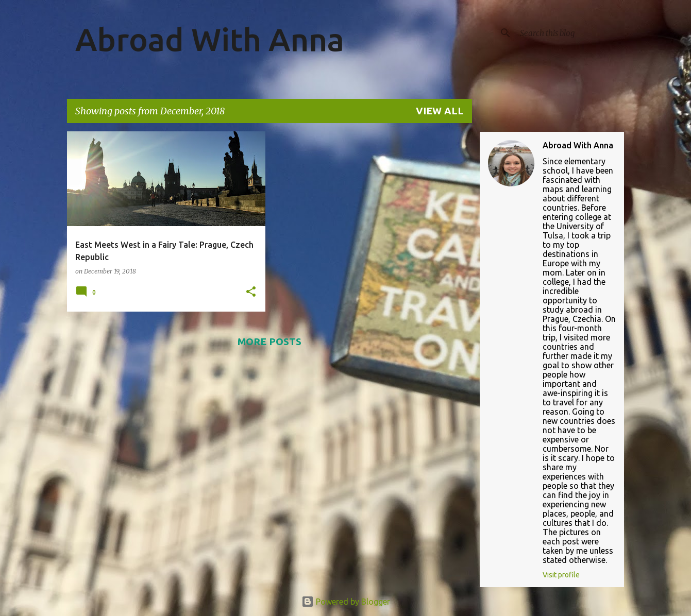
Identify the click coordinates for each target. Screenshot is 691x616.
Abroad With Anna (210, 39)
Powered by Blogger (346, 602)
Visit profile (561, 575)
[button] (251, 292)
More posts (269, 341)
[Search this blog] (570, 33)
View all (440, 111)
